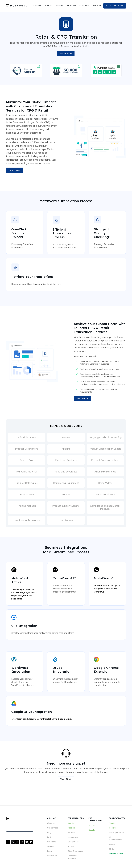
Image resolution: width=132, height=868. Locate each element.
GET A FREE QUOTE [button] (115, 6)
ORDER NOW (66, 53)
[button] (37, 6)
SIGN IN (97, 6)
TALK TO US (66, 779)
